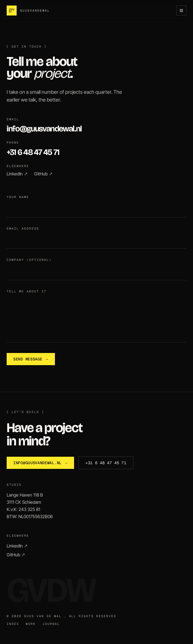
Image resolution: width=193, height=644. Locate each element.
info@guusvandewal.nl (44, 129)
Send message (31, 359)
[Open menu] (181, 11)
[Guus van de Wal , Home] (28, 11)
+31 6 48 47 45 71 (33, 152)
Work (31, 624)
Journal (51, 624)
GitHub (43, 174)
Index (13, 624)
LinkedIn (17, 174)
